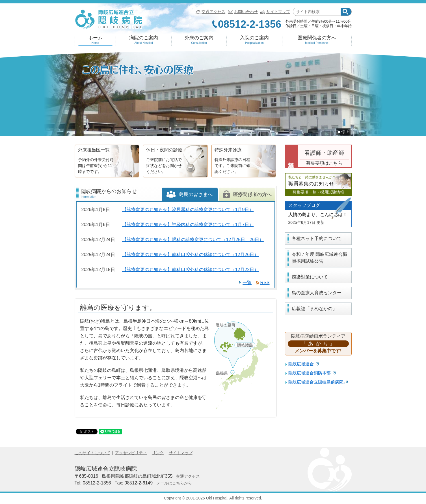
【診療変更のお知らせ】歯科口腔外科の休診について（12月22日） (191, 270)
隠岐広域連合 (304, 364)
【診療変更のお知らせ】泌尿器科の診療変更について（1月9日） (188, 210)
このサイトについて (92, 453)
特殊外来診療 (233, 161)
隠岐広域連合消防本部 (312, 373)
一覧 (247, 283)
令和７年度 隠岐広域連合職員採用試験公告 (319, 258)
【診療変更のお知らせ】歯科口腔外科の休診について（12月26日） (191, 255)
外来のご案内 (199, 40)
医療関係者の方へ (317, 40)
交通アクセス (213, 12)
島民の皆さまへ (190, 196)
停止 (345, 132)
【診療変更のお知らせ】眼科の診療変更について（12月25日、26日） (193, 240)
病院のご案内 (144, 40)
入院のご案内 (255, 40)
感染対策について (310, 277)
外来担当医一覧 (97, 161)
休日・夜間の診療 (165, 161)
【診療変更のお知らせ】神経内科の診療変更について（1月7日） (188, 225)
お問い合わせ (246, 12)
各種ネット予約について (317, 238)
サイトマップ (278, 12)
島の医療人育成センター (317, 293)
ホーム (95, 40)
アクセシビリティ (131, 453)
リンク (158, 453)
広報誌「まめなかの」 (314, 309)
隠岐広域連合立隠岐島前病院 (318, 382)
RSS (265, 283)
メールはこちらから (174, 483)
